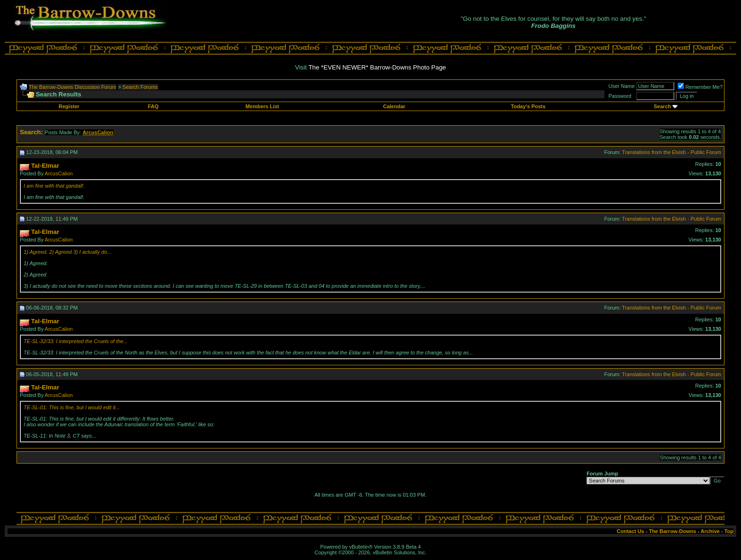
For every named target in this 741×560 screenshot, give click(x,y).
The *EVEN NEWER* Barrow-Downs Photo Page (377, 67)
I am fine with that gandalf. (54, 186)
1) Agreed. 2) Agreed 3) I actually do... (68, 252)
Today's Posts (528, 106)
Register (69, 106)
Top (729, 531)
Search (662, 106)
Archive (710, 531)
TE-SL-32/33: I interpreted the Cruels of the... (76, 341)
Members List (263, 106)
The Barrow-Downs (672, 531)
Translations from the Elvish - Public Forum (672, 152)
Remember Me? (700, 87)
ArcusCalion (59, 173)
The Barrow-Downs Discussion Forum (73, 87)
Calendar (394, 106)
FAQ (153, 106)
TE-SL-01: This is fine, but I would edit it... (72, 407)
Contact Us (630, 531)
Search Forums (140, 87)
